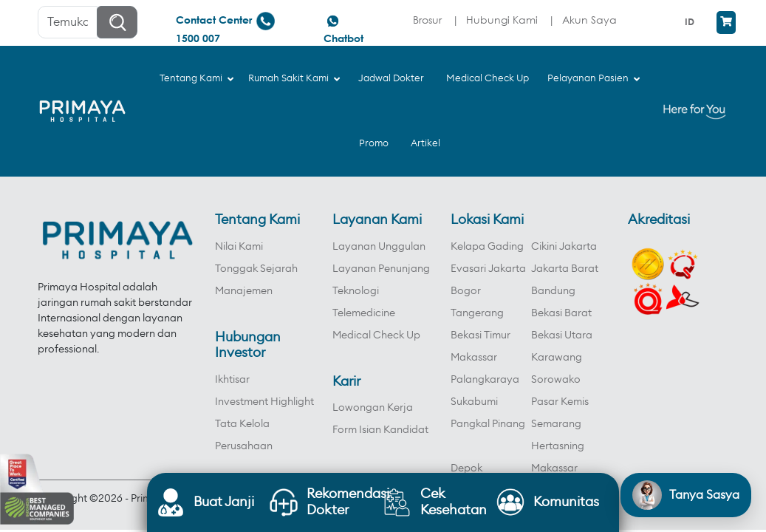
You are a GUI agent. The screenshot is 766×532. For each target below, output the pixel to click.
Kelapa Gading (487, 247)
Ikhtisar (232, 380)
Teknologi (356, 291)
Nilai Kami (239, 247)
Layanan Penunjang (381, 269)
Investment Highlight (264, 402)
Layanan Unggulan (379, 247)
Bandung (553, 291)
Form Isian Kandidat (380, 430)
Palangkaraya (485, 380)
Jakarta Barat (565, 269)
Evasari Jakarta (488, 269)
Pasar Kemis (560, 402)
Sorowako (556, 380)
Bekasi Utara (562, 335)
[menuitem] (691, 22)
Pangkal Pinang (488, 424)
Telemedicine (364, 313)
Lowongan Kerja (373, 408)
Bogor (466, 291)
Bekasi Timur (481, 335)
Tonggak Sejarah (256, 269)
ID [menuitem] (690, 21)
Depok (466, 468)
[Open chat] (686, 495)
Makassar (474, 358)
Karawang (557, 358)
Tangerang (477, 313)
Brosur (427, 20)
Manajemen (244, 291)
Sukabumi (474, 402)
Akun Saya (589, 20)
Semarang (556, 424)
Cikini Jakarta (564, 247)
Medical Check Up (376, 335)
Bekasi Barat (561, 313)
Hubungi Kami (502, 20)
